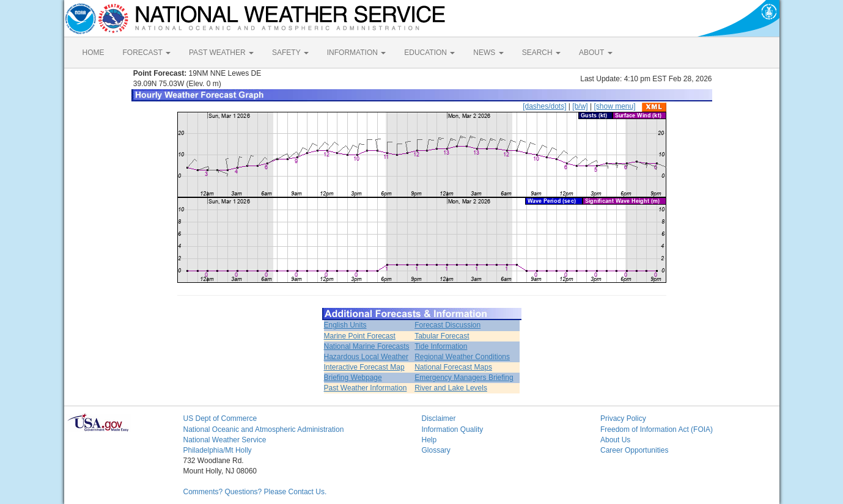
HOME (94, 53)
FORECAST (147, 53)
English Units (345, 325)
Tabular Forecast (442, 336)
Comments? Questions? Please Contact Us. (255, 492)
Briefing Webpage (353, 378)
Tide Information (441, 346)
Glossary (436, 450)
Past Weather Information (366, 388)
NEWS (488, 53)
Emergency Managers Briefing (464, 378)
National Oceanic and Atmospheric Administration (264, 429)
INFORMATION (356, 53)
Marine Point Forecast (360, 336)
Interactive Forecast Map (364, 367)
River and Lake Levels (451, 388)
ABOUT (595, 53)
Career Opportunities (634, 450)
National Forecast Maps (453, 367)
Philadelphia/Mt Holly (218, 450)
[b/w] (580, 106)
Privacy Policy (623, 418)
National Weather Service (225, 440)
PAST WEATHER (221, 53)
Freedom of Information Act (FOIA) (657, 429)
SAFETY (290, 53)
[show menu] (614, 106)
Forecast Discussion (447, 325)
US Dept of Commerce (220, 418)
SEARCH (541, 53)
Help (429, 440)
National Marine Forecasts (367, 346)
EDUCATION (429, 53)
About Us (615, 440)
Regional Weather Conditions (462, 357)
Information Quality (453, 429)
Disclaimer (439, 418)
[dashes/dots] (544, 106)
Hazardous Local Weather (366, 357)
